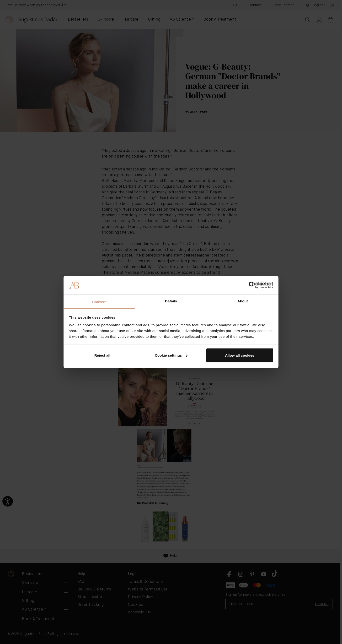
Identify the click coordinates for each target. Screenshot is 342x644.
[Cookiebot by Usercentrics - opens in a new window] (252, 285)
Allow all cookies (240, 355)
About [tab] (243, 301)
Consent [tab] (99, 302)
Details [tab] (171, 301)
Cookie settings (171, 355)
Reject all (102, 355)
